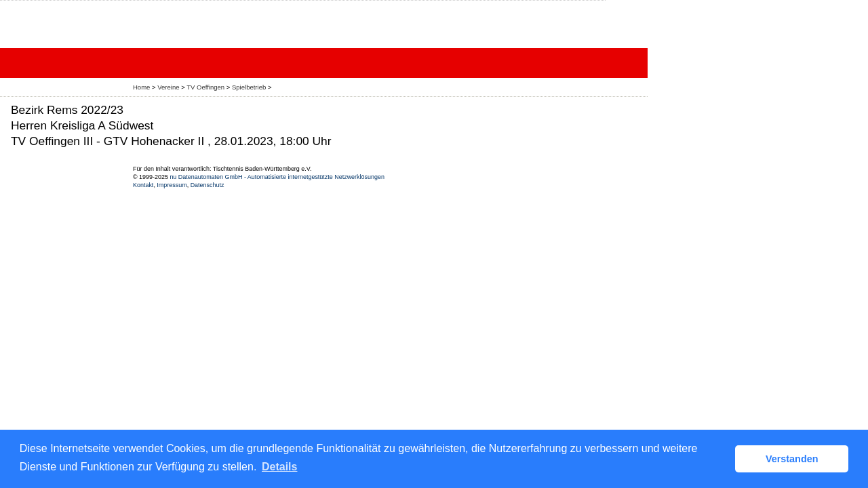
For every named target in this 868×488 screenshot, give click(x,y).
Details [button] (279, 467)
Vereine (168, 87)
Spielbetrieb (249, 87)
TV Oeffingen (205, 87)
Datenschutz (208, 185)
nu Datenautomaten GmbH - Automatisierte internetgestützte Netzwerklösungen (277, 177)
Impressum (172, 185)
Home (141, 87)
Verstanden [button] (792, 459)
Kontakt (143, 185)
